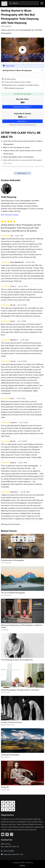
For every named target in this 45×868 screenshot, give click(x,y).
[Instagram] (12, 834)
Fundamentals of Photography (12, 560)
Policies (22, 865)
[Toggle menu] (42, 3)
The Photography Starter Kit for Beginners (17, 660)
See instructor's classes (10, 215)
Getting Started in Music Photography (17, 70)
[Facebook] (7, 834)
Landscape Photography (10, 755)
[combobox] (24, 3)
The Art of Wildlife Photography (13, 593)
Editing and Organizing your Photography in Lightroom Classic (22, 626)
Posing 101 (5, 787)
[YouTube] (3, 834)
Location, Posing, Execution (11, 722)
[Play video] (23, 50)
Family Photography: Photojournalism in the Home (20, 690)
